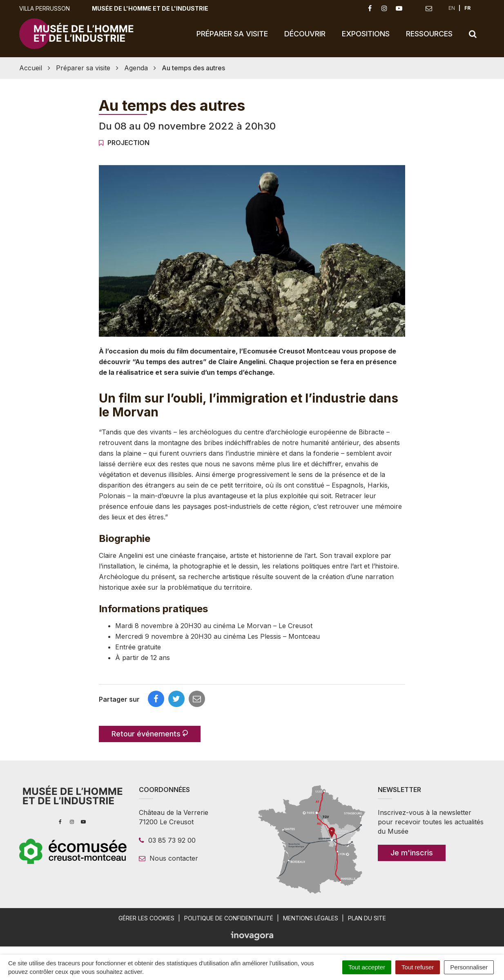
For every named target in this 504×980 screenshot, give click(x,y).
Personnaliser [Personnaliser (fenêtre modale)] (469, 967)
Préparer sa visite (232, 34)
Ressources (429, 34)
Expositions (366, 34)
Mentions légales (311, 918)
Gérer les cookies (146, 918)
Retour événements (150, 734)
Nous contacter (168, 858)
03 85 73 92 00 (167, 840)
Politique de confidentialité (229, 918)
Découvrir (305, 34)
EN (452, 8)
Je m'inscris (412, 853)
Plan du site (367, 918)
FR (467, 8)
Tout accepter (367, 967)
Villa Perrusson (45, 8)
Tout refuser (418, 967)
